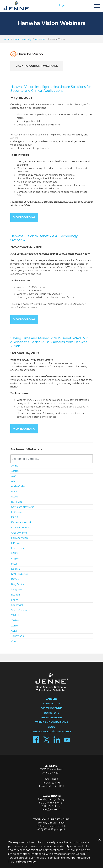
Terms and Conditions (51, 722)
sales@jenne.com (51, 809)
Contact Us (51, 703)
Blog (51, 727)
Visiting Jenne (51, 708)
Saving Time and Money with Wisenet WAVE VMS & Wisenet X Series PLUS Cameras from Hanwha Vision (50, 342)
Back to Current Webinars (37, 66)
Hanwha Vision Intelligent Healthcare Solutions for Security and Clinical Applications (51, 89)
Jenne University (22, 39)
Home (6, 39)
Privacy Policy (26, 862)
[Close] (99, 840)
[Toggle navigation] (97, 7)
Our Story (51, 713)
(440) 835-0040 (55, 786)
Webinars (40, 39)
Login (63, 5)
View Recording (24, 217)
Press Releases (51, 717)
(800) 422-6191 (52, 783)
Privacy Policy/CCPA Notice (51, 732)
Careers (52, 699)
